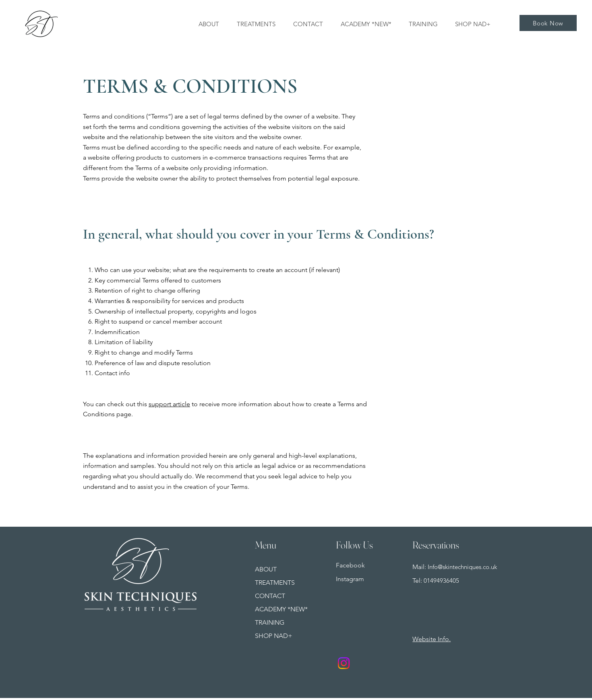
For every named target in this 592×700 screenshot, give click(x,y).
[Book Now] (548, 23)
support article (169, 404)
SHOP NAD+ (274, 636)
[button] (475, 24)
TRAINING (270, 622)
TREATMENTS (275, 583)
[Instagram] (344, 663)
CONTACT (270, 596)
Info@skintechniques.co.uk (462, 567)
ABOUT (266, 569)
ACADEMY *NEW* (281, 609)
